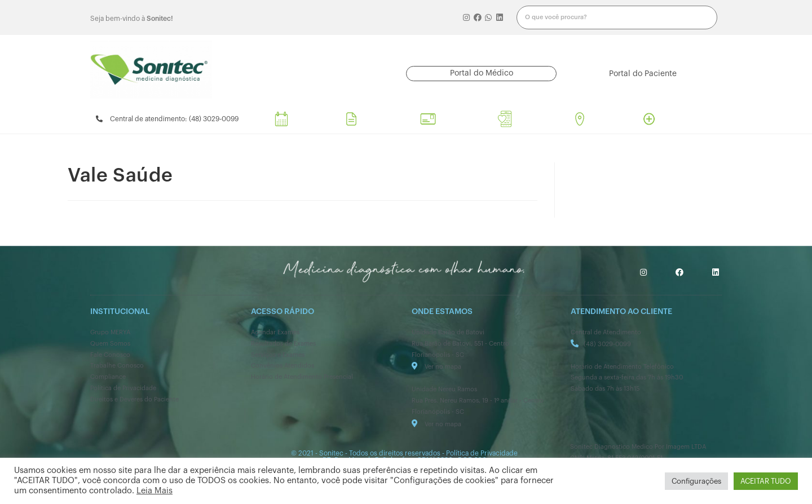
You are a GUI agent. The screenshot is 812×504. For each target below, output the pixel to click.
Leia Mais (155, 491)
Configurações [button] (696, 481)
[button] (481, 74)
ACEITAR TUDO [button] (766, 481)
